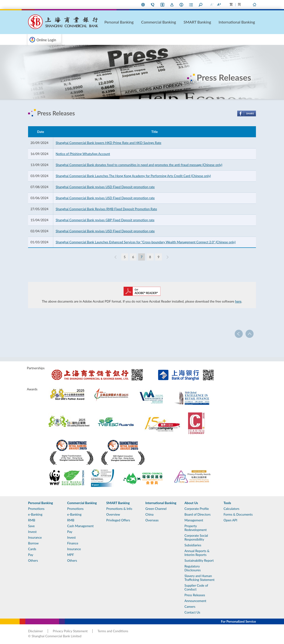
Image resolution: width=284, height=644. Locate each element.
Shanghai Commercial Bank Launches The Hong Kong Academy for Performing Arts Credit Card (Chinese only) (133, 176)
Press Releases (195, 595)
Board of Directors (198, 514)
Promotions (36, 509)
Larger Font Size (219, 5)
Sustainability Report (199, 561)
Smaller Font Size (212, 5)
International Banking (244, 22)
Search (201, 5)
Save (31, 526)
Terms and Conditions (113, 631)
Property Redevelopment (196, 528)
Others (33, 561)
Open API (230, 520)
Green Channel (156, 509)
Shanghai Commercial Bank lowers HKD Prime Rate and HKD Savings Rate (108, 143)
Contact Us (153, 5)
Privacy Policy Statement (70, 631)
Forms (191, 5)
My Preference (143, 5)
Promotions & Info (119, 509)
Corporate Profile (197, 509)
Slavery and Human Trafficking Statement (199, 578)
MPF (71, 555)
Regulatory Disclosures (193, 568)
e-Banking (35, 514)
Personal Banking (155, 22)
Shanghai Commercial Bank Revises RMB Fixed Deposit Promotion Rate (106, 209)
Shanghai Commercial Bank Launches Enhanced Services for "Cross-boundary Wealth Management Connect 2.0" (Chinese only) (146, 242)
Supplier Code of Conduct (196, 587)
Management (194, 520)
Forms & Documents (238, 514)
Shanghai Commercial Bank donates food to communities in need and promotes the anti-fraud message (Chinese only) (139, 165)
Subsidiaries (193, 545)
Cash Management (80, 526)
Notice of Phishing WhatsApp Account (83, 154)
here (238, 301)
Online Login (46, 40)
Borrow (33, 543)
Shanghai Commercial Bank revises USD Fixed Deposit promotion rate (105, 187)
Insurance (35, 537)
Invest (32, 532)
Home (254, 5)
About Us (182, 5)
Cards (32, 549)
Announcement (195, 601)
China (149, 514)
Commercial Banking (184, 22)
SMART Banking (214, 22)
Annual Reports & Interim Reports (197, 553)
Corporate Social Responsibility (196, 537)
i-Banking (162, 5)
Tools (227, 503)
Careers (190, 607)
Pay (31, 555)
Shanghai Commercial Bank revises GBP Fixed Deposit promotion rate (105, 220)
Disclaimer (35, 631)
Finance (73, 543)
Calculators (231, 509)
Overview (113, 514)
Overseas (152, 520)
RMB (32, 520)
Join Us (172, 5)
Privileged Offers (118, 520)
